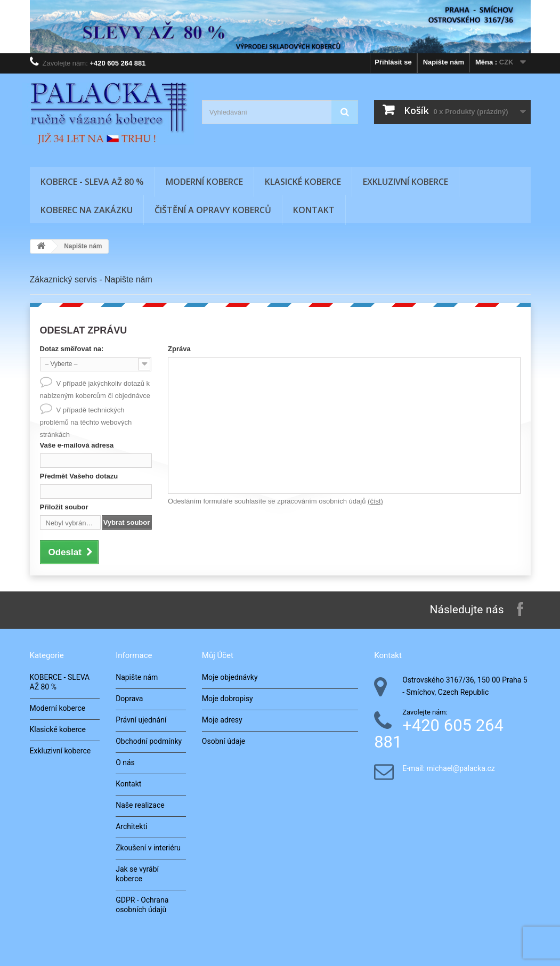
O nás (125, 762)
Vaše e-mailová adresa (77, 445)
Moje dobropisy (228, 699)
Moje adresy (222, 720)
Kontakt (314, 210)
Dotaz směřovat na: (72, 349)
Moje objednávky (230, 677)
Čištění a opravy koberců (213, 210)
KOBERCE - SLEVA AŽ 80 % (92, 182)
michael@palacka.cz (461, 769)
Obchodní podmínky (149, 741)
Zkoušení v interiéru (148, 848)
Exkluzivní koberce (405, 182)
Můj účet (218, 655)
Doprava (129, 699)
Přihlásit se (393, 62)
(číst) (375, 501)
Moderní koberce (204, 182)
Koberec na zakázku (87, 210)
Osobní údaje (224, 741)
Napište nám (444, 62)
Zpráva (179, 349)
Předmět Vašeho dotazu (79, 476)
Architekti (131, 826)
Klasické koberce (303, 182)
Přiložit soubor (64, 507)
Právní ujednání (141, 720)
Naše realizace (140, 805)
